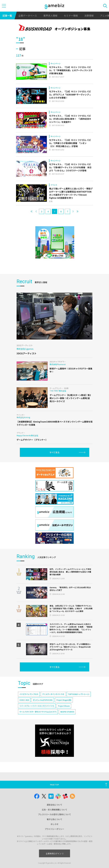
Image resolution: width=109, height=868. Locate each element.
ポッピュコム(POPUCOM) (43, 700)
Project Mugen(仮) (64, 700)
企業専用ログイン (55, 853)
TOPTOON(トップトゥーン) (79, 694)
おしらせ (54, 824)
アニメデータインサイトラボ (53, 694)
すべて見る (54, 452)
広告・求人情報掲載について (55, 810)
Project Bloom (64, 706)
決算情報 (89, 15)
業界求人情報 (50, 15)
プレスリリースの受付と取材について (54, 814)
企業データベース (28, 15)
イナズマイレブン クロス (29, 694)
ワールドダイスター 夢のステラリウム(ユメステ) (38, 712)
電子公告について (54, 819)
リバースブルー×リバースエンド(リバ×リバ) (37, 706)
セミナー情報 (71, 15)
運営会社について (54, 805)
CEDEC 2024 (24, 700)
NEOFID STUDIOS (67, 712)
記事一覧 (7, 15)
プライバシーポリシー (54, 829)
